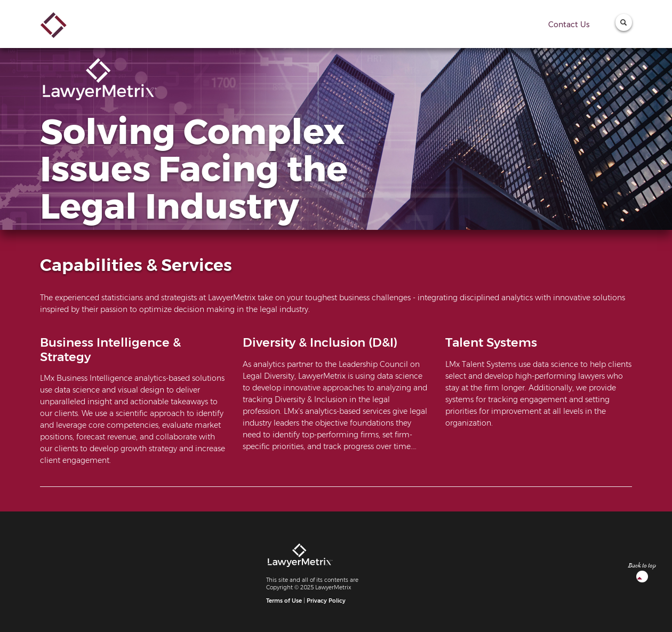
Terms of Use (284, 601)
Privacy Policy (326, 601)
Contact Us (569, 25)
